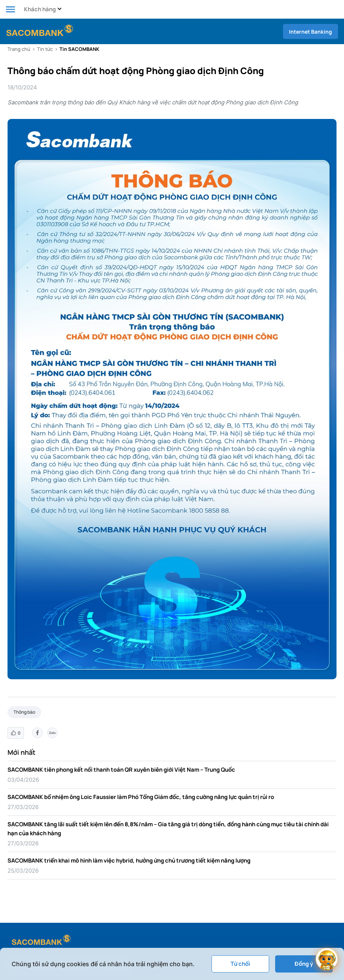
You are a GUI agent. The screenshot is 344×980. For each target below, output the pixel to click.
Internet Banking (310, 32)
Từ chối (240, 964)
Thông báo (24, 712)
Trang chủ (19, 49)
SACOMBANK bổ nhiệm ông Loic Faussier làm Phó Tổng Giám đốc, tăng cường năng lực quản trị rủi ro (141, 797)
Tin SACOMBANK (79, 49)
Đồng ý (304, 964)
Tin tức (45, 49)
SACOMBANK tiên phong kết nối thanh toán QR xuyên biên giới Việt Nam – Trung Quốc (121, 770)
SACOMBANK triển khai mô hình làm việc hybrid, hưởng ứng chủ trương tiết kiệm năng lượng (129, 860)
